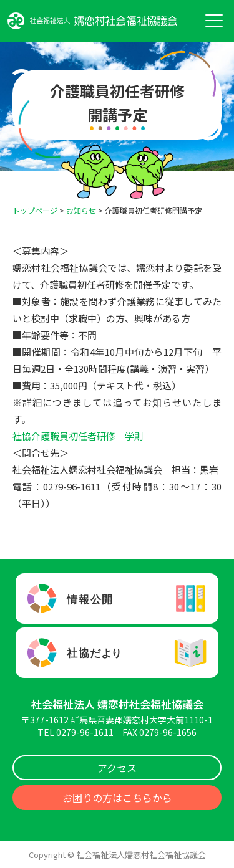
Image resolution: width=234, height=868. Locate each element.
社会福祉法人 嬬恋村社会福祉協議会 (117, 704)
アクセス (117, 768)
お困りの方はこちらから (117, 798)
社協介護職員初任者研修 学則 (78, 436)
